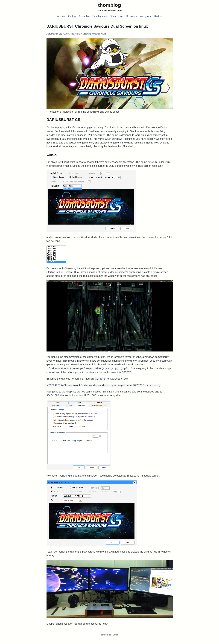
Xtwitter (158, 16)
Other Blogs (116, 16)
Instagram (145, 16)
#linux (95, 34)
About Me (84, 16)
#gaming (87, 34)
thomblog (110, 5)
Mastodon (131, 16)
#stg (104, 34)
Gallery (72, 16)
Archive (61, 16)
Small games (100, 16)
